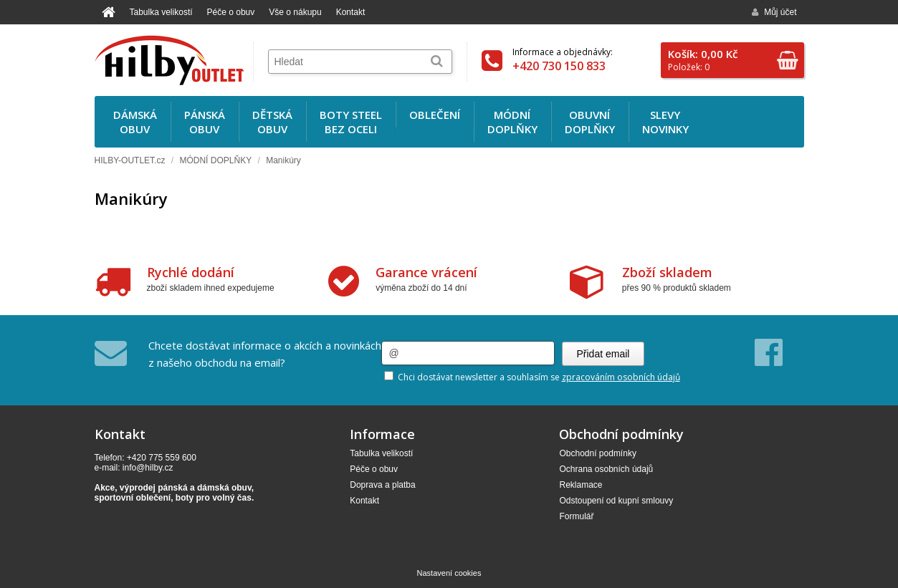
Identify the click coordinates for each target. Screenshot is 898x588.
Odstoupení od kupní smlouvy (616, 501)
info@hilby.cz (148, 468)
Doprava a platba (382, 485)
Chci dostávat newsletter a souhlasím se (532, 377)
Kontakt (351, 12)
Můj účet (774, 12)
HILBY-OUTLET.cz (130, 160)
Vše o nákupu (295, 12)
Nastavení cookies (449, 573)
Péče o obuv (231, 12)
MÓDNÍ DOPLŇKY (215, 160)
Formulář (576, 516)
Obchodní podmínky (597, 453)
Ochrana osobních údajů (606, 469)
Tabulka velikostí (161, 12)
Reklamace (581, 485)
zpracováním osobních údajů (621, 377)
